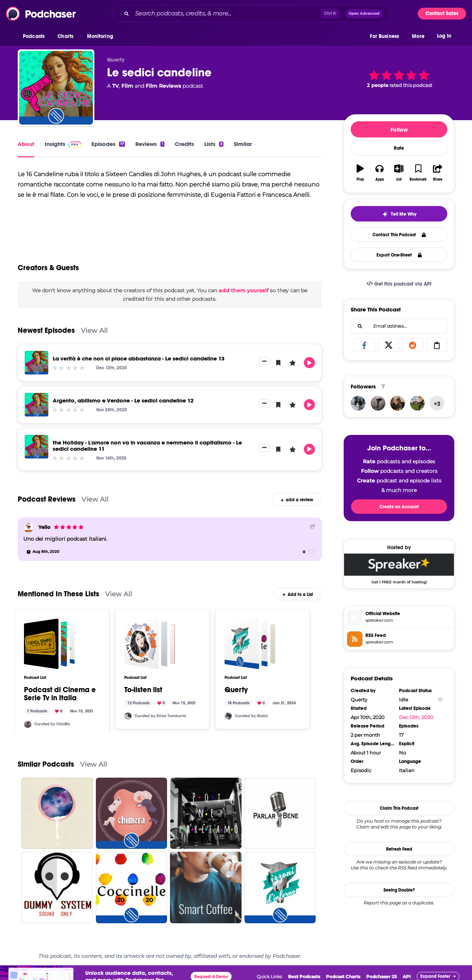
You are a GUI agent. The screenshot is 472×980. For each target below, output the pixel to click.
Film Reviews (163, 86)
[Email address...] (399, 326)
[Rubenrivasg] (398, 403)
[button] (36, 36)
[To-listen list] (150, 644)
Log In (444, 36)
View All (94, 330)
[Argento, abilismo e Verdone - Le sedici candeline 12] (37, 405)
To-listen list (143, 690)
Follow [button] (399, 130)
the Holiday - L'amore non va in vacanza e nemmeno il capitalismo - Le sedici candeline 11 (147, 446)
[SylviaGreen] (128, 716)
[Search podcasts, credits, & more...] (226, 14)
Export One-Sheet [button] (399, 255)
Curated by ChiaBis (52, 724)
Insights (63, 144)
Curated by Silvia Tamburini (160, 716)
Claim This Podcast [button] (399, 808)
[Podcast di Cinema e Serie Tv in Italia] (49, 644)
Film (127, 86)
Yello (44, 527)
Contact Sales (442, 13)
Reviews (150, 144)
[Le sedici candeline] (56, 88)
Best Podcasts (304, 976)
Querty (236, 690)
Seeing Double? (399, 890)
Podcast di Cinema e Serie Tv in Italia (60, 694)
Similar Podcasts (46, 764)
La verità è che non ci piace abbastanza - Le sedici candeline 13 (139, 358)
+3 (437, 404)
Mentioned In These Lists (58, 594)
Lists (214, 144)
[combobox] (250, 14)
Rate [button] (399, 148)
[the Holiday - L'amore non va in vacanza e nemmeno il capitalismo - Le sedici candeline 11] (37, 447)
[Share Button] (313, 526)
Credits (184, 144)
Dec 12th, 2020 (416, 717)
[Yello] (29, 527)
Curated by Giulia (251, 716)
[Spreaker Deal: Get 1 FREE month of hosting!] (399, 569)
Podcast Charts (343, 976)
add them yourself (244, 290)
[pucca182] (228, 716)
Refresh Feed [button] (399, 849)
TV (115, 86)
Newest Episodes (46, 330)
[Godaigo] (417, 403)
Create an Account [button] (399, 507)
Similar (243, 144)
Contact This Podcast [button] (399, 235)
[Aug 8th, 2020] (43, 552)
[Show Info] (440, 700)
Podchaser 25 (381, 976)
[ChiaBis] (28, 724)
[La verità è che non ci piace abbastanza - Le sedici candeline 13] (37, 363)
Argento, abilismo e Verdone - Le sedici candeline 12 (123, 400)
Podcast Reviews (47, 499)
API (407, 976)
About (26, 144)
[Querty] (250, 644)
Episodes (108, 144)
